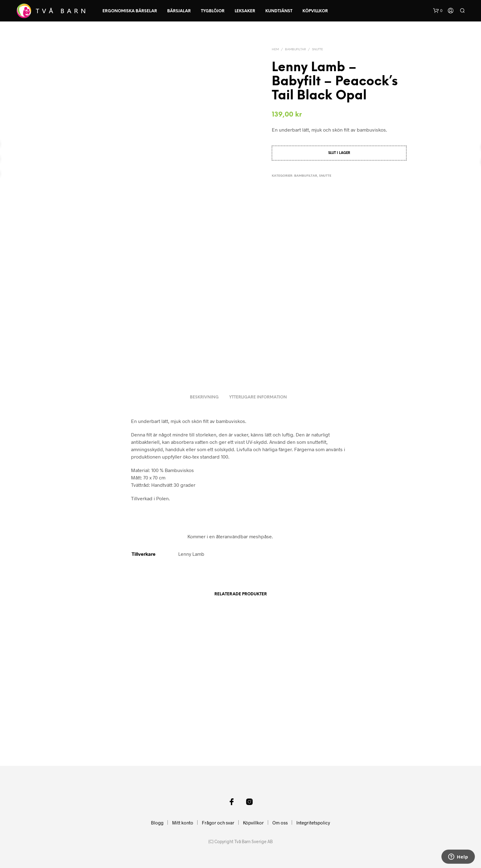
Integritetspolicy (313, 823)
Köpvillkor (315, 11)
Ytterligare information (258, 397)
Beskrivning (204, 397)
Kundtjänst (279, 11)
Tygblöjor (213, 11)
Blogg (157, 823)
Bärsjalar (179, 11)
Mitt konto (183, 823)
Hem (275, 50)
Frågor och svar (218, 823)
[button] (438, 11)
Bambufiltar (295, 50)
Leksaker (245, 11)
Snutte (317, 50)
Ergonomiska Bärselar (130, 11)
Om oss (280, 823)
